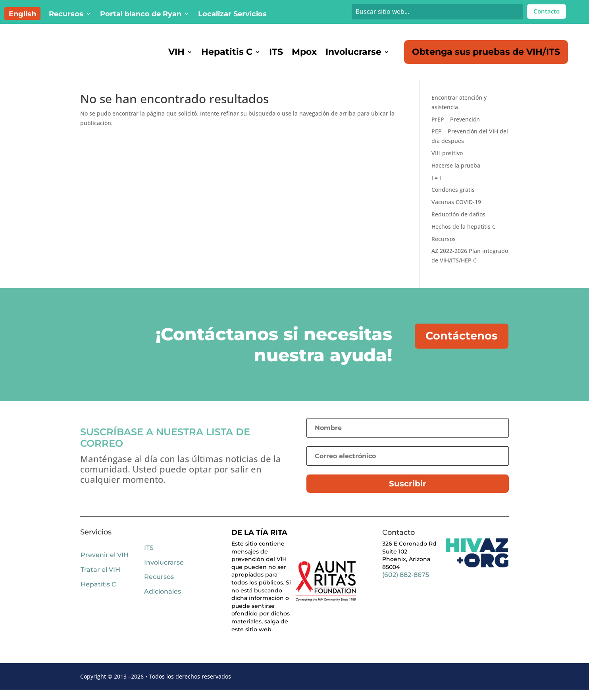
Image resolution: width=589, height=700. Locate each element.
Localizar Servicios (232, 15)
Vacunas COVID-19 (456, 212)
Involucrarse (353, 52)
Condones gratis (453, 200)
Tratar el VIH (100, 580)
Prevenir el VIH (105, 565)
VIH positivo (447, 163)
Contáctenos (462, 346)
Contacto (547, 11)
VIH (176, 52)
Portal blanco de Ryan (141, 15)
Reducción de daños (458, 225)
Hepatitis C (227, 52)
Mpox (304, 52)
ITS (276, 52)
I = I (436, 188)
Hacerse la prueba (456, 176)
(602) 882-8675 (406, 585)
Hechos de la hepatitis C (464, 237)
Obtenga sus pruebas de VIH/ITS (486, 52)
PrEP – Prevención (456, 130)
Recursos (66, 15)
